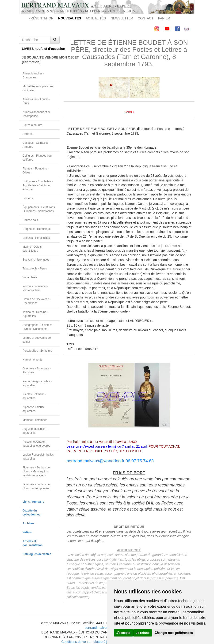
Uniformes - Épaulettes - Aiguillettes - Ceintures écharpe (38, 185)
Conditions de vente (76, 642)
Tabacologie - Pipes (35, 269)
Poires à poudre (32, 125)
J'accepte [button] (123, 633)
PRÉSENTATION (41, 18)
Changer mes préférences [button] (174, 633)
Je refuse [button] (143, 633)
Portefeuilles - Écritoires (37, 351)
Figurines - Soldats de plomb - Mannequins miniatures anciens (36, 471)
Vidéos (27, 532)
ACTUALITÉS (96, 18)
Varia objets (30, 277)
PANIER (164, 18)
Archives (28, 523)
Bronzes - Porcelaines (36, 238)
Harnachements (32, 360)
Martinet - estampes (35, 420)
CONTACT (146, 18)
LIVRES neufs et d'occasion (41, 49)
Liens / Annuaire (33, 502)
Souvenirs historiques (36, 260)
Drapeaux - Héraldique (37, 229)
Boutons (28, 198)
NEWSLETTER (122, 18)
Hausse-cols (30, 220)
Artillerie (28, 134)
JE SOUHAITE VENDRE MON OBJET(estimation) (41, 60)
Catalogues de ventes (37, 554)
